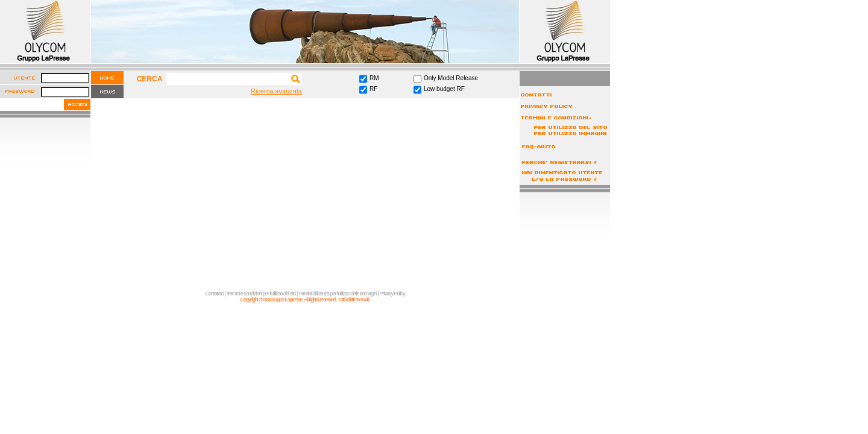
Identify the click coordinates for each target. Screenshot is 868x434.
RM (374, 78)
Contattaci (215, 294)
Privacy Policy (392, 294)
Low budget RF (444, 89)
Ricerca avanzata (276, 91)
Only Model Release (451, 78)
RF (373, 89)
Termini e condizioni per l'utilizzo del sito (261, 294)
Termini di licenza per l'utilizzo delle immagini (338, 294)
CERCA (150, 79)
